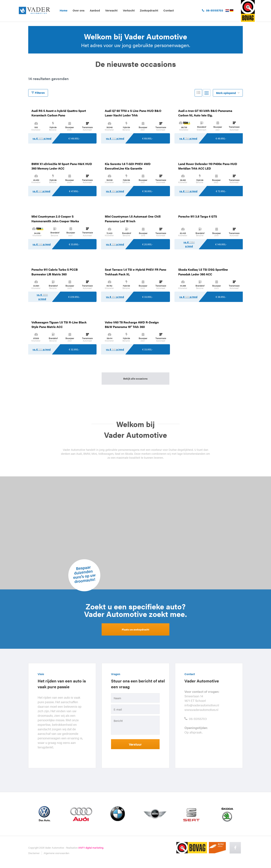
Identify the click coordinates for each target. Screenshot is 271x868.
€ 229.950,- (74, 297)
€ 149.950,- (74, 138)
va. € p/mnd (42, 138)
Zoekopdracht (149, 10)
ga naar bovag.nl (248, 11)
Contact (169, 10)
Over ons (79, 10)
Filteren (38, 93)
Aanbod (95, 10)
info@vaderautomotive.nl (202, 705)
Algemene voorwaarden (56, 853)
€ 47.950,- (74, 191)
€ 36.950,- (148, 191)
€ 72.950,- (221, 191)
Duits (232, 11)
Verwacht (111, 10)
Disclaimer (34, 853)
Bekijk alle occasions (135, 379)
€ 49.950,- (221, 138)
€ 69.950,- (148, 138)
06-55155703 (196, 719)
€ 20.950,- (148, 244)
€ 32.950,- (74, 349)
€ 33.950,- (74, 244)
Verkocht (129, 10)
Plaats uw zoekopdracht (135, 629)
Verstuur (135, 744)
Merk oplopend (228, 93)
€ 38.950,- (221, 297)
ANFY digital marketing (91, 848)
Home (64, 10)
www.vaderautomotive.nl (201, 710)
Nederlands (227, 11)
